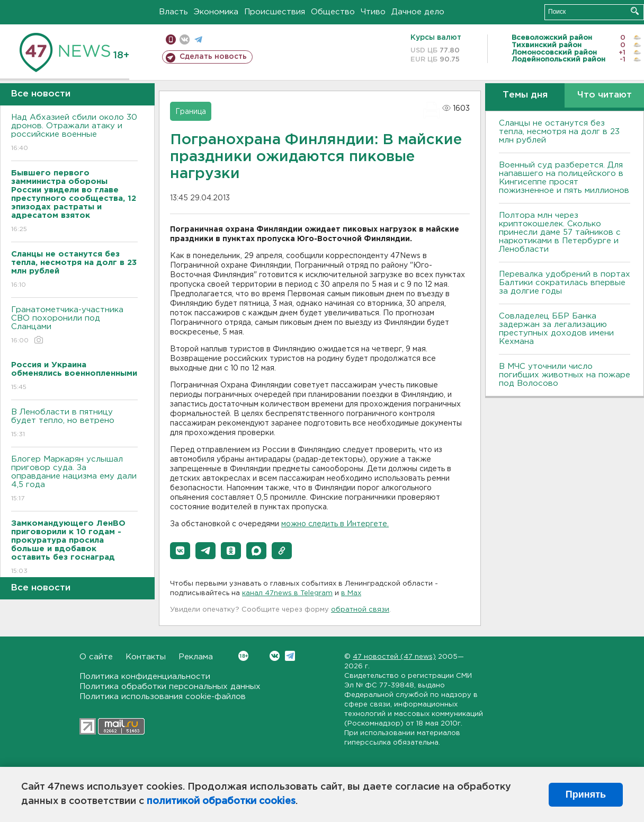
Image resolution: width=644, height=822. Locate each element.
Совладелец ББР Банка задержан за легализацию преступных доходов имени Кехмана (556, 329)
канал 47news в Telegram (287, 593)
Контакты (146, 657)
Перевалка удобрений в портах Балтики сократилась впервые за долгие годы (565, 283)
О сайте (96, 657)
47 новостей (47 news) (394, 657)
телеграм (198, 39)
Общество (333, 12)
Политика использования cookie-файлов (163, 697)
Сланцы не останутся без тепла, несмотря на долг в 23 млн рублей (559, 132)
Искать (635, 11)
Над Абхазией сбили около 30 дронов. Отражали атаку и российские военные (74, 133)
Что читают (605, 95)
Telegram (290, 656)
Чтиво (373, 12)
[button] (180, 551)
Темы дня (525, 95)
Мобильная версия (171, 39)
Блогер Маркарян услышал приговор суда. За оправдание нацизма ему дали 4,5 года (74, 479)
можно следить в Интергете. (335, 524)
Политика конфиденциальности (145, 677)
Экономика (216, 12)
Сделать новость (213, 57)
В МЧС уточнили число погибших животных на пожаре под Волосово (565, 375)
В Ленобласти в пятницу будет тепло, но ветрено (74, 424)
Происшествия (275, 12)
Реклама (196, 657)
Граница (191, 112)
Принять (586, 794)
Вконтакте (243, 656)
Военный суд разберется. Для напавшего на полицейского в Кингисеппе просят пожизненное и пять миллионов (564, 178)
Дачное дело (418, 12)
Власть (173, 12)
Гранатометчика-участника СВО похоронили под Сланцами (74, 326)
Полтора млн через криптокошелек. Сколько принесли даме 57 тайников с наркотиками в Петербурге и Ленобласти (560, 232)
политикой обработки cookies (221, 801)
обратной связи (360, 610)
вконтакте (185, 39)
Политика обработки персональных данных (170, 687)
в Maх (351, 593)
